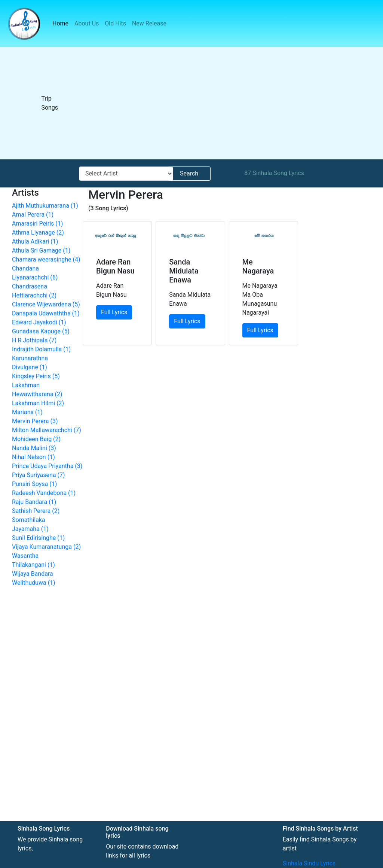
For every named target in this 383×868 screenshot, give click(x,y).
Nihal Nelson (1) (33, 457)
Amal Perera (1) (33, 215)
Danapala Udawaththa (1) (46, 313)
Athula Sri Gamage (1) (41, 250)
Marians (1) (27, 412)
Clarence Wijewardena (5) (46, 304)
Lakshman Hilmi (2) (38, 403)
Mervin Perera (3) (35, 421)
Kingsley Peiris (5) (36, 376)
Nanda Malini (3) (34, 448)
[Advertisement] (226, 103)
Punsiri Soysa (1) (34, 484)
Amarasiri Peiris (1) (37, 224)
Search (189, 173)
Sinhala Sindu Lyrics (309, 863)
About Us (87, 23)
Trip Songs (50, 103)
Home (62, 23)
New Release (149, 23)
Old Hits (115, 23)
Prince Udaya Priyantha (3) (47, 466)
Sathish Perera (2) (36, 511)
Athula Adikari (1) (35, 242)
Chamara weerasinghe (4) (46, 259)
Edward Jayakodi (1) (39, 322)
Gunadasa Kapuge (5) (41, 331)
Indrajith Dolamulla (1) (41, 349)
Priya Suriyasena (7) (39, 475)
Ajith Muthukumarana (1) (45, 206)
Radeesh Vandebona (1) (44, 493)
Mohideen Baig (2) (36, 439)
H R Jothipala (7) (34, 340)
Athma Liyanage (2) (38, 233)
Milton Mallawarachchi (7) (47, 430)
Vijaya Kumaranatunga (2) (46, 547)
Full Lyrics (114, 312)
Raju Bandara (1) (34, 502)
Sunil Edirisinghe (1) (38, 538)
